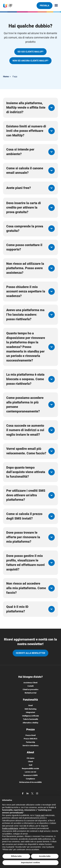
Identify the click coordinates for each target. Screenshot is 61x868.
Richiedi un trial (31, 693)
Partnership (31, 742)
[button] (31, 108)
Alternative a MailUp (30, 723)
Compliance (30, 779)
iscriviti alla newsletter (31, 653)
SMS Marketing (30, 709)
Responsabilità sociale (30, 768)
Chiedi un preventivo (31, 689)
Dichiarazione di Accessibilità (30, 782)
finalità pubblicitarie (10, 828)
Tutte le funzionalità (31, 719)
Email (31, 705)
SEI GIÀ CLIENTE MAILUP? (30, 52)
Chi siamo (31, 758)
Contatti (31, 686)
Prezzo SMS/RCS (31, 739)
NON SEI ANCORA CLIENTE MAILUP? (30, 61)
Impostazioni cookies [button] (31, 862)
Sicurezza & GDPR (30, 775)
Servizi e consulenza (31, 746)
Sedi (31, 765)
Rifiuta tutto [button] (16, 856)
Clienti (30, 761)
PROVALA (44, 6)
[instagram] (37, 793)
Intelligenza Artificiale (31, 716)
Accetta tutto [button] (45, 856)
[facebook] (23, 793)
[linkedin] (28, 793)
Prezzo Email (31, 735)
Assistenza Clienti (30, 683)
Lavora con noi (30, 772)
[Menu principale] (55, 6)
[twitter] (33, 793)
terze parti (40, 815)
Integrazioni (30, 712)
